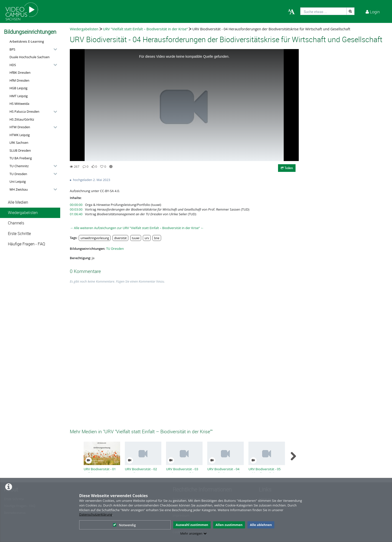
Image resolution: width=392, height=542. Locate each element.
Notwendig (124, 525)
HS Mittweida (19, 104)
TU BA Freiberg (21, 158)
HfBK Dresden (20, 72)
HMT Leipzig (19, 96)
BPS (12, 49)
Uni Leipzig (18, 181)
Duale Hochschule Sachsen (30, 57)
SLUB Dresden (20, 150)
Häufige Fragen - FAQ (27, 244)
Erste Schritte (19, 234)
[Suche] (351, 11)
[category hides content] (54, 49)
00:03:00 (76, 209)
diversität (121, 238)
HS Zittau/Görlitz (22, 119)
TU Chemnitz (19, 166)
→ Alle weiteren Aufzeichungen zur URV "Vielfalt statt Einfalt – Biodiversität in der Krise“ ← (137, 228)
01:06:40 (76, 214)
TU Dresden (18, 174)
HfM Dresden (20, 80)
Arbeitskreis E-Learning (27, 41)
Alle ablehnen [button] (261, 525)
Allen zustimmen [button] (229, 525)
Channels (16, 223)
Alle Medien (18, 202)
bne (157, 238)
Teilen (287, 168)
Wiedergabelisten (23, 213)
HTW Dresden (20, 127)
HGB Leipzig (19, 88)
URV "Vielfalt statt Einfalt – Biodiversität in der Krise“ (145, 29)
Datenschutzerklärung (96, 514)
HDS (13, 65)
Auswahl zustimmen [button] (192, 525)
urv (147, 238)
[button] (32, 49)
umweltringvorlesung (95, 238)
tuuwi (136, 238)
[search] (323, 11)
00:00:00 (76, 205)
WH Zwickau (19, 189)
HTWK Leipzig (20, 135)
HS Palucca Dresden (25, 111)
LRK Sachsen (19, 143)
